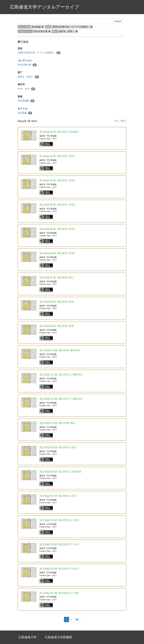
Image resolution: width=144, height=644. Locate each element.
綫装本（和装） (28, 77)
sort (123, 121)
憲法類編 (25, 113)
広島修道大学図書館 (58, 637)
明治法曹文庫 (27, 65)
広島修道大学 (28, 637)
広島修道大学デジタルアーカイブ (44, 7)
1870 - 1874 (27, 89)
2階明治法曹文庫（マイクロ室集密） (39, 53)
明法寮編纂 (26, 101)
